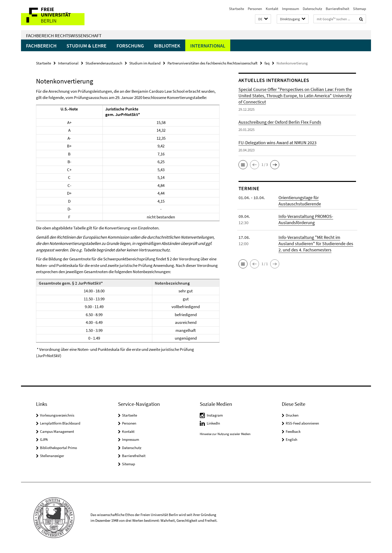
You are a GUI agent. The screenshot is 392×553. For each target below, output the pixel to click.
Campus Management (57, 431)
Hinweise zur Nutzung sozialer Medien (225, 434)
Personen (255, 9)
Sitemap (359, 9)
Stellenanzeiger (52, 456)
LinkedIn (213, 423)
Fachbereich (41, 46)
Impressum (290, 9)
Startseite (236, 9)
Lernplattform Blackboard (60, 423)
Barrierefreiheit (337, 9)
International (208, 46)
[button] (263, 19)
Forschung (130, 46)
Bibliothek (167, 46)
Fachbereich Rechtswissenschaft (64, 35)
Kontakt (272, 9)
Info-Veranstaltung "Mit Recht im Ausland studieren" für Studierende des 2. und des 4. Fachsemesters (316, 244)
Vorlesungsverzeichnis (57, 415)
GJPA (44, 439)
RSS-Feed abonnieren (302, 423)
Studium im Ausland (145, 63)
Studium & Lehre (86, 46)
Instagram (215, 415)
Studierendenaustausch (104, 63)
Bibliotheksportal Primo (58, 448)
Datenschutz (312, 9)
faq (267, 63)
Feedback (293, 431)
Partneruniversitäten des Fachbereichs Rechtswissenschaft (212, 63)
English (291, 439)
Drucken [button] (292, 415)
